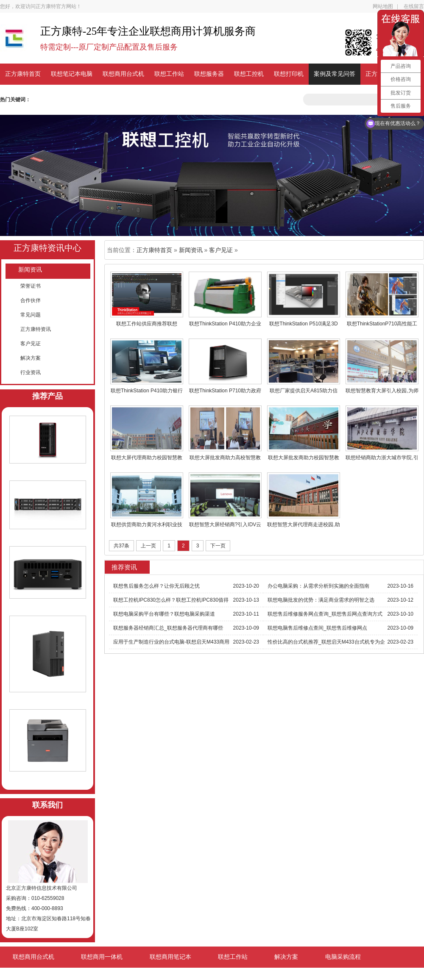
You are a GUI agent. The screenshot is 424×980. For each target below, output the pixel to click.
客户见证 (31, 344)
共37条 (121, 546)
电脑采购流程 (343, 957)
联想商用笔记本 (170, 957)
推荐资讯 (124, 567)
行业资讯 (31, 372)
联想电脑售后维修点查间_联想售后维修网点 (317, 628)
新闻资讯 (30, 270)
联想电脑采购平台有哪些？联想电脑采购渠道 (164, 614)
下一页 (218, 546)
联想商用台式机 (123, 74)
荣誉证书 (31, 286)
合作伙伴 (31, 300)
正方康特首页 (23, 74)
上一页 (148, 546)
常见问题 (31, 315)
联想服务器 (209, 74)
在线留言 (414, 6)
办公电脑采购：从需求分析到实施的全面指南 (318, 586)
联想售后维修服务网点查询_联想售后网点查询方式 (325, 614)
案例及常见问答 (335, 74)
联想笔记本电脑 (72, 74)
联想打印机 (289, 74)
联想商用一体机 (102, 957)
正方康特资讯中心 (47, 248)
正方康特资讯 (36, 329)
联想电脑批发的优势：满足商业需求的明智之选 (321, 600)
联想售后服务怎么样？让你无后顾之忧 (156, 586)
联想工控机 (249, 74)
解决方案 (31, 358)
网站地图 (383, 6)
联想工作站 (169, 74)
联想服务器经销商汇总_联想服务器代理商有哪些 (168, 628)
